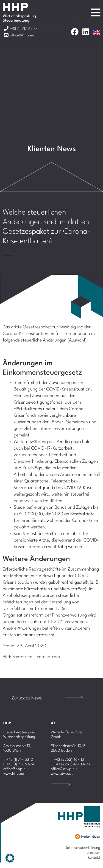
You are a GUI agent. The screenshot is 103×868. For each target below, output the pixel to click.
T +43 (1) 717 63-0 (18, 760)
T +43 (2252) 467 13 (67, 760)
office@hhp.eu (15, 769)
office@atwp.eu (64, 769)
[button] (10, 858)
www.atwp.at (62, 774)
